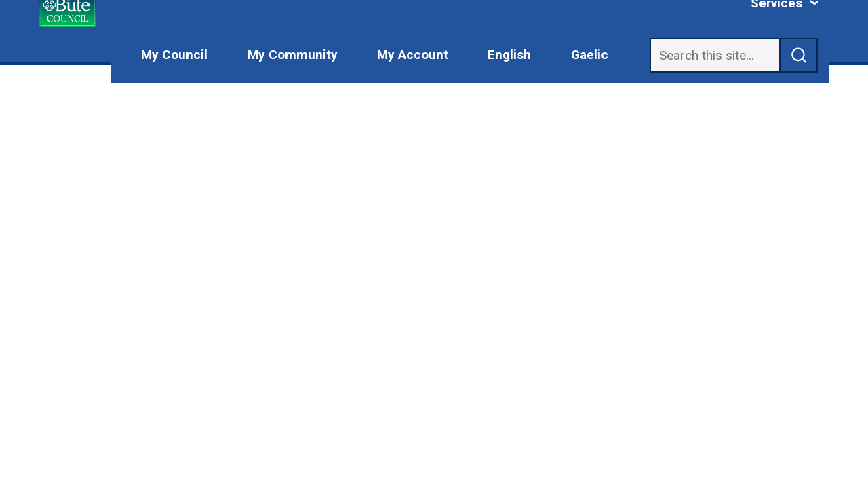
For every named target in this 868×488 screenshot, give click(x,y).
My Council (174, 55)
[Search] (715, 55)
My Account (413, 55)
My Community (293, 55)
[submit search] (799, 55)
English (509, 55)
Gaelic (590, 55)
